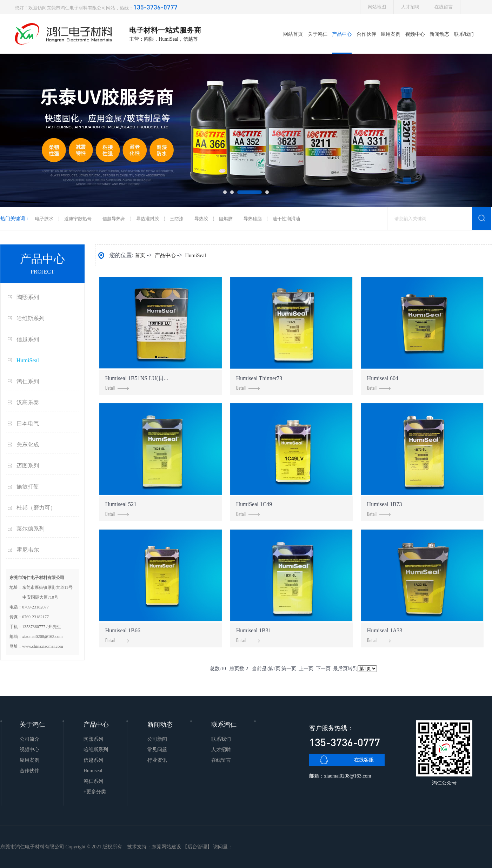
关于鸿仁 (318, 34)
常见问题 (157, 750)
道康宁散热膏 (78, 219)
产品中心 (342, 34)
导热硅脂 (253, 219)
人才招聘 (410, 7)
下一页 (323, 669)
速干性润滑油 (286, 219)
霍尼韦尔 (28, 550)
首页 (140, 255)
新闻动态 (439, 34)
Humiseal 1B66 (123, 635)
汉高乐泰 (28, 402)
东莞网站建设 (166, 847)
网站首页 (293, 34)
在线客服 (364, 760)
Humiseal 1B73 (385, 509)
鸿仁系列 (28, 381)
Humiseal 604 (383, 383)
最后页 (340, 669)
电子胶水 (44, 219)
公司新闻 (157, 739)
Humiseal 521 (121, 509)
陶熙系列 (28, 297)
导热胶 (201, 219)
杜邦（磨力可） (36, 508)
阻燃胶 (226, 219)
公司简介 (29, 739)
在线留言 (444, 7)
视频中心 (415, 34)
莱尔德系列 (31, 529)
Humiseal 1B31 (254, 635)
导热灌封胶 (148, 219)
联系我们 (464, 34)
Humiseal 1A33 (385, 635)
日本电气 (28, 423)
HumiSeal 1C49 (254, 509)
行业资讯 (157, 760)
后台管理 (197, 847)
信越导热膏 (114, 219)
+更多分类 (95, 792)
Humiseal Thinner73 (259, 383)
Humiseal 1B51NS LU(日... (137, 383)
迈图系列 (28, 466)
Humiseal (93, 771)
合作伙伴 (366, 34)
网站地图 (377, 7)
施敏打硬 (28, 487)
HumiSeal (28, 360)
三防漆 (177, 219)
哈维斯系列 (31, 318)
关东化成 (28, 445)
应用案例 (391, 34)
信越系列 (28, 339)
